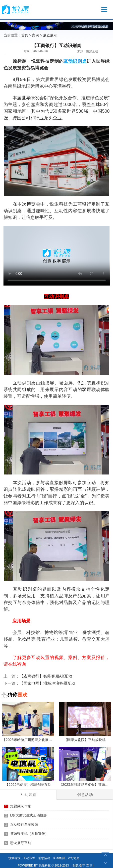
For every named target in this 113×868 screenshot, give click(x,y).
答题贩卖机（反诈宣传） (29, 833)
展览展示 (50, 35)
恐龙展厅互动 (21, 843)
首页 (25, 35)
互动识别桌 (75, 61)
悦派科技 (14, 858)
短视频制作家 (21, 806)
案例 (36, 35)
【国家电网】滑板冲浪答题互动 (47, 683)
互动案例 (59, 858)
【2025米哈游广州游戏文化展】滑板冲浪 (34, 722)
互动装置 (29, 858)
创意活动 (44, 858)
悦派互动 (92, 51)
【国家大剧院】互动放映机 (85, 722)
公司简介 (73, 858)
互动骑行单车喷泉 (24, 824)
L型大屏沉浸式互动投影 (28, 815)
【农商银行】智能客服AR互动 (46, 676)
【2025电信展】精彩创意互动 (28, 767)
